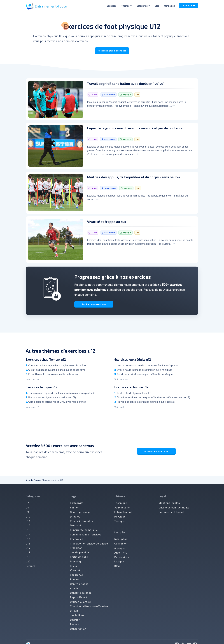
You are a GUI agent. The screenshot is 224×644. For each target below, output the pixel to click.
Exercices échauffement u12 (46, 360)
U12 (28, 527)
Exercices (112, 6)
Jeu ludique (77, 616)
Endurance (77, 576)
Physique (37, 481)
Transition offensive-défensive (89, 545)
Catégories (33, 497)
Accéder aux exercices (94, 305)
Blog (157, 6)
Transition (76, 549)
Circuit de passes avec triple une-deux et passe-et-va (57, 371)
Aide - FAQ (121, 554)
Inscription (121, 540)
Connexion (170, 6)
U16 (28, 545)
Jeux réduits (122, 509)
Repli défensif (79, 599)
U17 (28, 549)
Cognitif (75, 621)
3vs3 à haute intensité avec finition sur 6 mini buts (145, 371)
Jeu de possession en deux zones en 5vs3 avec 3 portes (148, 367)
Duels (73, 567)
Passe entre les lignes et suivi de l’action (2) (52, 399)
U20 (28, 563)
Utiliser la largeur (81, 603)
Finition (75, 509)
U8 (27, 509)
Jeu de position (79, 554)
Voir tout (32, 380)
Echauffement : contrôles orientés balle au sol (53, 375)
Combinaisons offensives (86, 536)
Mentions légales (169, 504)
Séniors (30, 567)
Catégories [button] (142, 6)
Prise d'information (82, 522)
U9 (27, 513)
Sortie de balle (79, 558)
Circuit (74, 612)
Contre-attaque (79, 585)
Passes (74, 626)
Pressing (75, 563)
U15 (28, 540)
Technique (121, 504)
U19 (28, 558)
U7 (27, 504)
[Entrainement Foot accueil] (46, 6)
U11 (28, 522)
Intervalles (77, 540)
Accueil (29, 481)
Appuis (74, 590)
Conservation (78, 630)
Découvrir (188, 6)
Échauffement (123, 513)
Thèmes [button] (126, 6)
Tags (73, 497)
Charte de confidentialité (174, 509)
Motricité (76, 527)
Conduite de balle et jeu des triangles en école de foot (57, 367)
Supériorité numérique (84, 531)
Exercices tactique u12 (41, 388)
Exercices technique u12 (131, 388)
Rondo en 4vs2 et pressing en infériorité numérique (145, 375)
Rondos (75, 581)
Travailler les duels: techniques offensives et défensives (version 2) (154, 399)
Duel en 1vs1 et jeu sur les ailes (134, 394)
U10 (28, 518)
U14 (28, 536)
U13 (28, 531)
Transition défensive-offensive (89, 608)
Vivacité (75, 572)
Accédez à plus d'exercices (112, 51)
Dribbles (75, 518)
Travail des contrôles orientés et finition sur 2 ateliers (146, 403)
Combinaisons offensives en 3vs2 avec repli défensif (57, 403)
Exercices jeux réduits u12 (133, 360)
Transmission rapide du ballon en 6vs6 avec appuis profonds (62, 394)
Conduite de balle (81, 594)
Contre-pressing (80, 513)
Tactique (120, 522)
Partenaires (122, 558)
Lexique (119, 563)
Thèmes (120, 497)
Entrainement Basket (171, 513)
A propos (120, 549)
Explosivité (77, 504)
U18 (28, 554)
